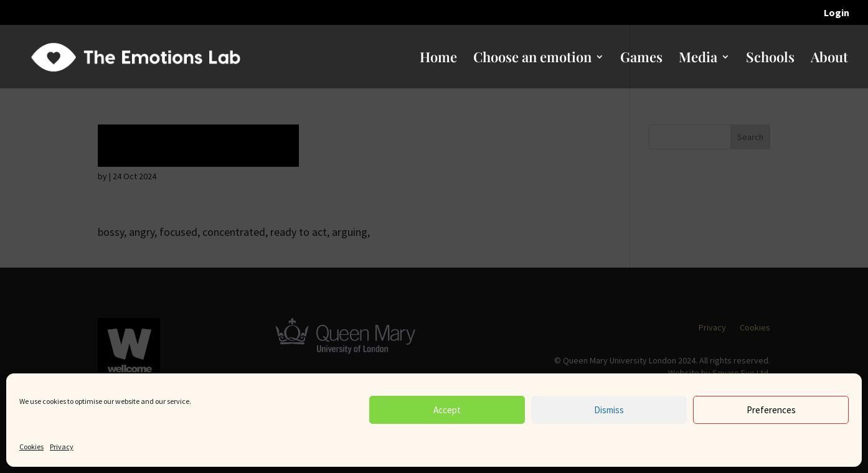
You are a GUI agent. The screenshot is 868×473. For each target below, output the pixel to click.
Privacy (62, 447)
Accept (447, 410)
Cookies (31, 447)
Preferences (771, 410)
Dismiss (609, 410)
